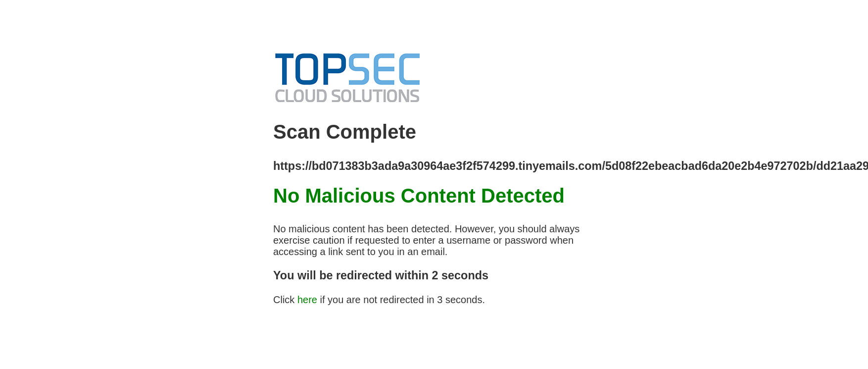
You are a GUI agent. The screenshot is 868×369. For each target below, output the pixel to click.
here (307, 300)
